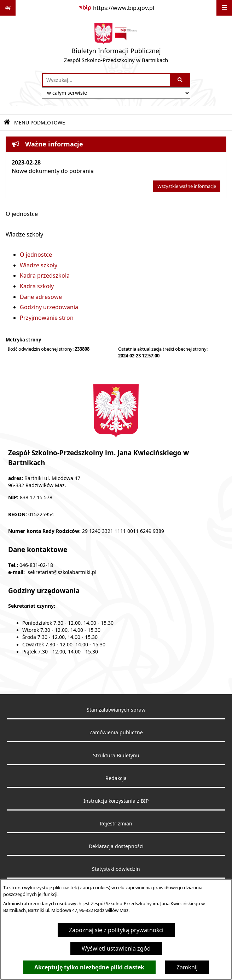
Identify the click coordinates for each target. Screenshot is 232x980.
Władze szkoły (39, 265)
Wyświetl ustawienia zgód (116, 948)
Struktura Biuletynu (116, 756)
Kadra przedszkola (45, 275)
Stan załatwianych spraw (116, 710)
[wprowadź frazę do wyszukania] (106, 80)
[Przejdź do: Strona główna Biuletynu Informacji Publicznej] (7, 122)
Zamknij (187, 967)
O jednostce (36, 255)
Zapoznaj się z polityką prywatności (116, 930)
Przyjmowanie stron (47, 318)
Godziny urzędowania (49, 307)
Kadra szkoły (37, 286)
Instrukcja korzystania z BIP (116, 801)
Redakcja (116, 778)
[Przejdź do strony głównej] (116, 44)
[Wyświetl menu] (224, 8)
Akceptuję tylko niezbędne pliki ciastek (89, 967)
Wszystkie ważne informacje (187, 186)
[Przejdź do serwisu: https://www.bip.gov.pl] (116, 8)
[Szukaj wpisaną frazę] (181, 80)
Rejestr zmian (116, 824)
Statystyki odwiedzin (116, 869)
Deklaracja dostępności (116, 846)
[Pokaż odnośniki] (8, 8)
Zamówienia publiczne (116, 733)
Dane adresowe (41, 297)
